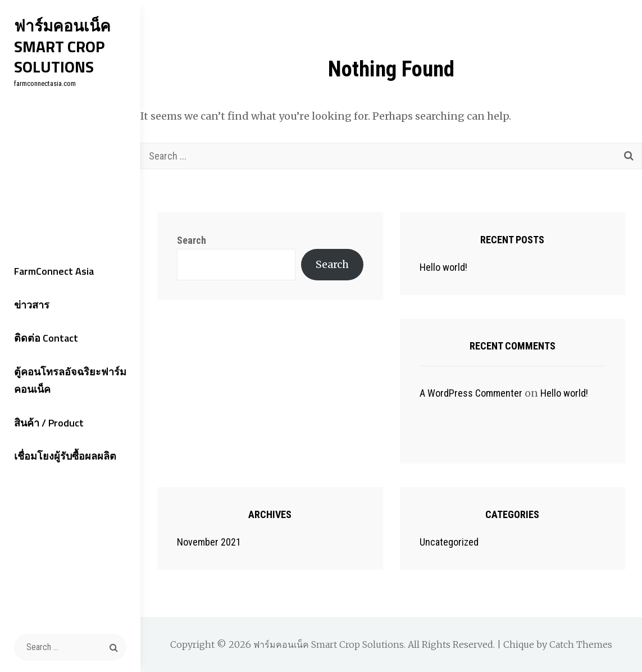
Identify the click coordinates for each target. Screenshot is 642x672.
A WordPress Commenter (471, 393)
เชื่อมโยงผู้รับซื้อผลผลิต (65, 456)
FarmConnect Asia (54, 271)
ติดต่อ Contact (46, 338)
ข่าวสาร (32, 305)
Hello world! (443, 267)
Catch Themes (581, 644)
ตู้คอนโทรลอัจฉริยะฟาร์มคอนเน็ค (70, 381)
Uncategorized (449, 542)
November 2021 (209, 542)
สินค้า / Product (49, 423)
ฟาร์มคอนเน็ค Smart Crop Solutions (62, 46)
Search (192, 240)
